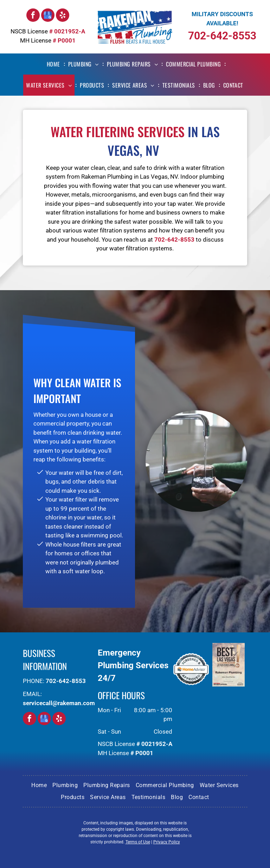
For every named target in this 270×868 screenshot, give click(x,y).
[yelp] (63, 16)
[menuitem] (55, 64)
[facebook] (33, 16)
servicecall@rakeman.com (59, 703)
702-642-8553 (222, 36)
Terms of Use (138, 842)
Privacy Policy (167, 842)
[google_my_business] (48, 16)
